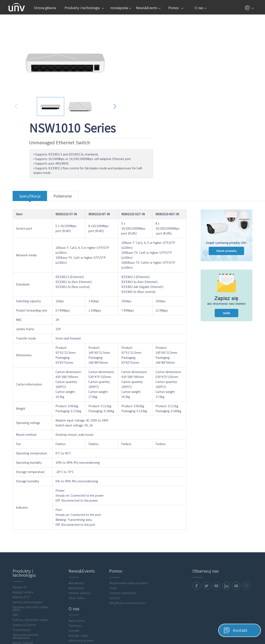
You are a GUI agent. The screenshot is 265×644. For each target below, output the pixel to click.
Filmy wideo (73, 534)
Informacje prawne (77, 576)
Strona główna (45, 8)
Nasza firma (73, 556)
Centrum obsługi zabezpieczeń (85, 581)
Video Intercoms (19, 583)
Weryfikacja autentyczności (124, 539)
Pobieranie (58, 135)
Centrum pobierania (120, 529)
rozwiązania (121, 8)
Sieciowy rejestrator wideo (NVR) (26, 544)
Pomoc (176, 8)
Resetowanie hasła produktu (126, 519)
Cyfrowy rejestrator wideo (26, 556)
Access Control (18, 578)
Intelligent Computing (23, 588)
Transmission (17, 566)
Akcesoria (15, 598)
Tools (110, 524)
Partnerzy (71, 561)
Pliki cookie (210, 629)
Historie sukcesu (76, 529)
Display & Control (20, 561)
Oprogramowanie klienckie (26, 593)
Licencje (112, 534)
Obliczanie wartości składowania (21, 572)
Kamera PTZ (17, 533)
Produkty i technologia (84, 8)
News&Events (148, 8)
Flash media (16, 603)
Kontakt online (75, 571)
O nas (201, 8)
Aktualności (72, 519)
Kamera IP (15, 523)
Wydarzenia (72, 524)
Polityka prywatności (187, 629)
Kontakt (70, 566)
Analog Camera (19, 528)
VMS (11, 551)
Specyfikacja (25, 135)
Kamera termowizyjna (23, 538)
